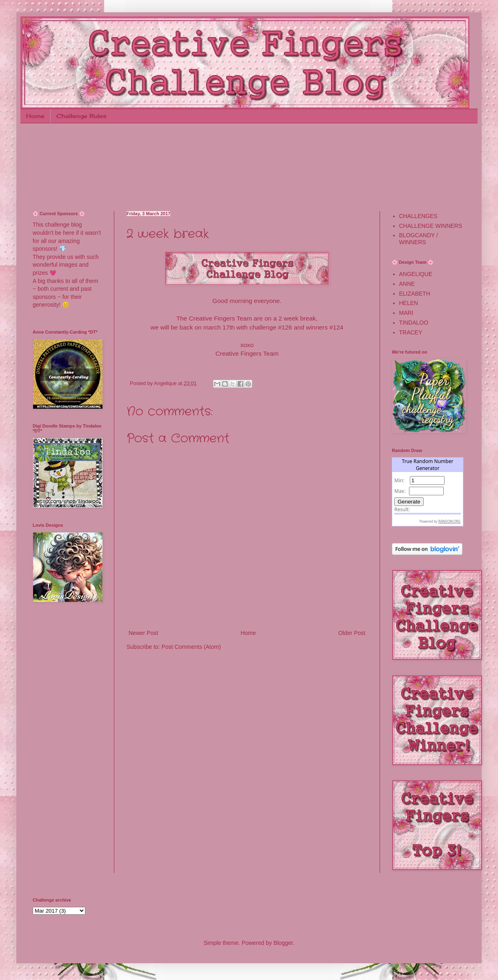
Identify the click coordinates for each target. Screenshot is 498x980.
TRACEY (411, 332)
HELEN (409, 303)
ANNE (407, 284)
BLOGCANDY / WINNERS (419, 239)
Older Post (352, 633)
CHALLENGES (418, 216)
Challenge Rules (81, 116)
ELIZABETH (415, 294)
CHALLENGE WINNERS (431, 226)
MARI (406, 313)
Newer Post (143, 633)
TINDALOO (414, 323)
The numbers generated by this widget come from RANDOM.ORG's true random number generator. (428, 493)
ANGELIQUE (416, 274)
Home (35, 116)
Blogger (283, 943)
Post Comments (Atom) (191, 647)
